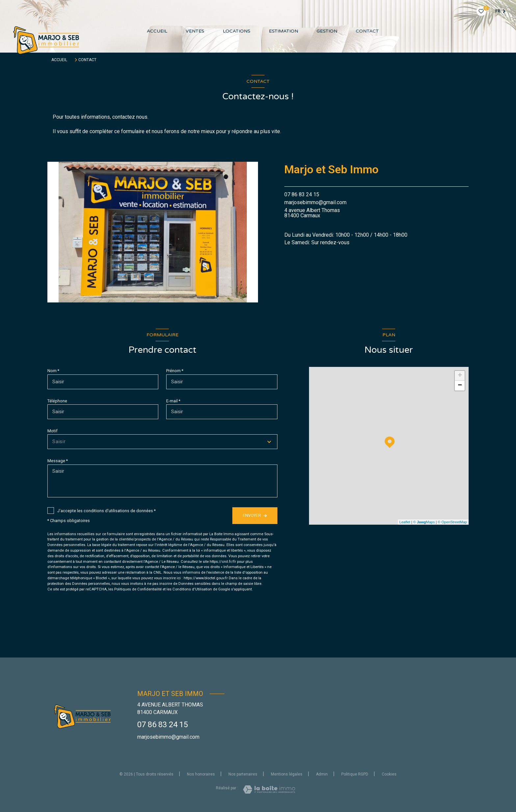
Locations (237, 31)
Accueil (157, 31)
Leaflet (405, 522)
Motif (52, 431)
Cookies (389, 774)
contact (367, 31)
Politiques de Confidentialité (138, 589)
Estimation (284, 31)
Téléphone (57, 401)
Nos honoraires (201, 774)
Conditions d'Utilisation (192, 589)
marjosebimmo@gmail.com (315, 202)
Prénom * (175, 371)
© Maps (424, 522)
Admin (322, 774)
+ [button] (460, 376)
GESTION (327, 31)
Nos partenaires (243, 774)
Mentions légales (287, 774)
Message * (58, 461)
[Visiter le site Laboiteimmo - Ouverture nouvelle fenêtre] (269, 789)
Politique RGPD (355, 774)
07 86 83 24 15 (302, 194)
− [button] (460, 386)
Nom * (53, 371)
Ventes (195, 31)
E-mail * (173, 401)
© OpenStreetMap (452, 522)
